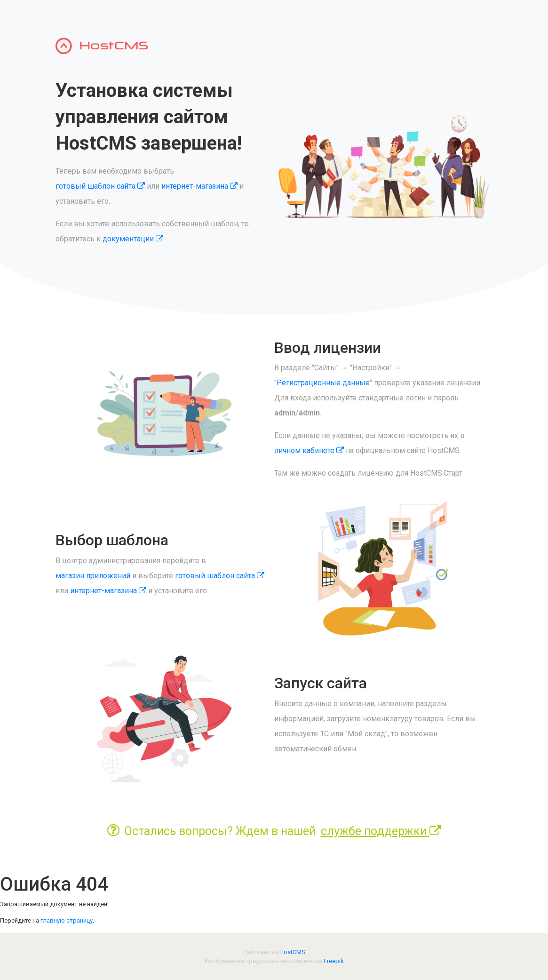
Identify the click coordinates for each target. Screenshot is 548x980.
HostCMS (292, 952)
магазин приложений (93, 576)
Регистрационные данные (323, 383)
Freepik (334, 961)
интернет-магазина (199, 186)
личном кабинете (309, 450)
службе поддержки (381, 831)
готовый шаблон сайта (100, 186)
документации (133, 239)
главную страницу (67, 920)
